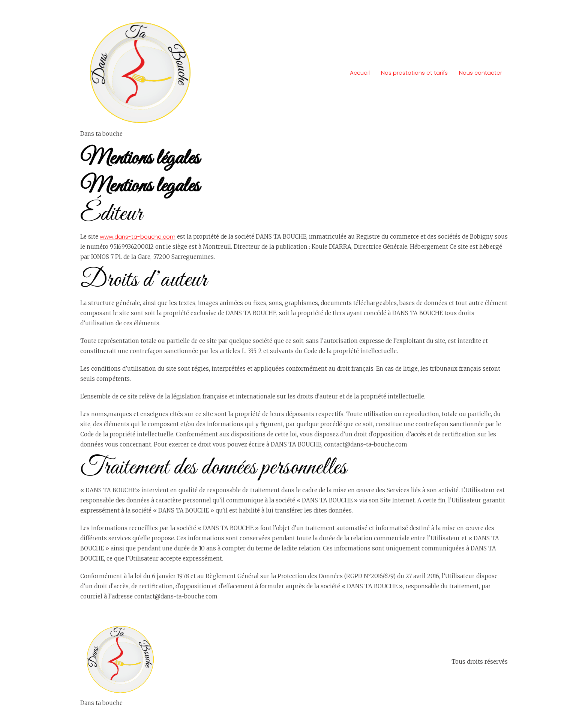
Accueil (360, 73)
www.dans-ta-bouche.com (138, 237)
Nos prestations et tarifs (414, 73)
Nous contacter (481, 73)
